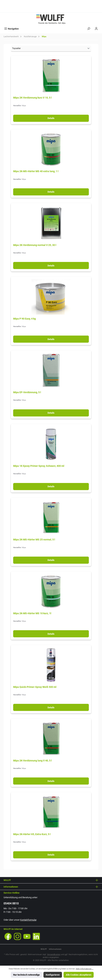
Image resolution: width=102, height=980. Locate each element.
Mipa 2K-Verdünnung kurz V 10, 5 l (32, 98)
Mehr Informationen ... (85, 969)
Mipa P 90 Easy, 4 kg (24, 319)
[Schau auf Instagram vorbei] (17, 936)
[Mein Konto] (96, 29)
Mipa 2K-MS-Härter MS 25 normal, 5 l (34, 540)
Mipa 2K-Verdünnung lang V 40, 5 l (32, 761)
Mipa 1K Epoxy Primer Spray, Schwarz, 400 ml (39, 466)
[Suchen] (89, 29)
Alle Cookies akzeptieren (79, 975)
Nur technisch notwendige (26, 975)
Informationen (55, 949)
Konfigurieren (53, 975)
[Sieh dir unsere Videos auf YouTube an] (27, 936)
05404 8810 (11, 903)
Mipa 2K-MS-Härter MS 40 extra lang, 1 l (36, 171)
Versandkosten (54, 954)
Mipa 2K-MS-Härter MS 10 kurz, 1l (32, 613)
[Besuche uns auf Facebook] (8, 936)
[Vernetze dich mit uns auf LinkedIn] (36, 936)
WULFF (44, 949)
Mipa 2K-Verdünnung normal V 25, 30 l (35, 245)
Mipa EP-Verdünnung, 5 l (27, 392)
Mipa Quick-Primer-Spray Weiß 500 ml (35, 687)
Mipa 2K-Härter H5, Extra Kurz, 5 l (32, 834)
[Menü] (11, 29)
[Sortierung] (51, 49)
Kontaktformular (28, 920)
